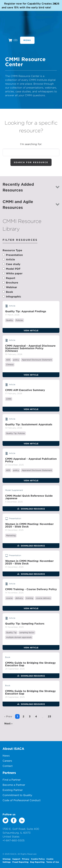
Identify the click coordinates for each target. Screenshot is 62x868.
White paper (14, 273)
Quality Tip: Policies (15, 433)
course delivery (43, 598)
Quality (9, 320)
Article (10, 259)
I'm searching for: (31, 144)
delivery (19, 598)
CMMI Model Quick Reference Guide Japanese (29, 497)
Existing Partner (13, 790)
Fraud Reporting (20, 862)
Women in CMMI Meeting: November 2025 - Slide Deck (29, 525)
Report (11, 278)
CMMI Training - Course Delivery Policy (31, 589)
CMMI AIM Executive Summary (25, 390)
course (9, 598)
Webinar (11, 287)
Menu (27, 40)
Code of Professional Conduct (22, 800)
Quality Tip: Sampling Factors (25, 624)
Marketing (11, 535)
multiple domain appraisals (19, 637)
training (29, 598)
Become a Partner (14, 785)
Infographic (13, 297)
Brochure (12, 283)
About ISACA (13, 749)
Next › (8, 723)
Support (16, 859)
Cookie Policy (38, 859)
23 (49, 716)
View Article (31, 330)
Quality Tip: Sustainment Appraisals (29, 424)
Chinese (10, 365)
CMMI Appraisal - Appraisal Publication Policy (31, 460)
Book (9, 292)
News (6, 756)
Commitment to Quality (17, 795)
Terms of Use (53, 862)
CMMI (9, 399)
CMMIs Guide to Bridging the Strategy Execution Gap (30, 664)
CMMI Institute (21, 28)
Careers (7, 761)
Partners (9, 773)
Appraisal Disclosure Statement (37, 360)
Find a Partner (12, 780)
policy (16, 360)
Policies (19, 320)
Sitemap (7, 859)
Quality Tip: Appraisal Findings (26, 311)
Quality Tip (11, 632)
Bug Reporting (37, 862)
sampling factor (27, 632)
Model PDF (13, 269)
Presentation (14, 255)
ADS (8, 360)
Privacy (26, 859)
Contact (8, 766)
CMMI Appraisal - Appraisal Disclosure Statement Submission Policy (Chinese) (30, 348)
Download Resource (33, 509)
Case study (13, 264)
